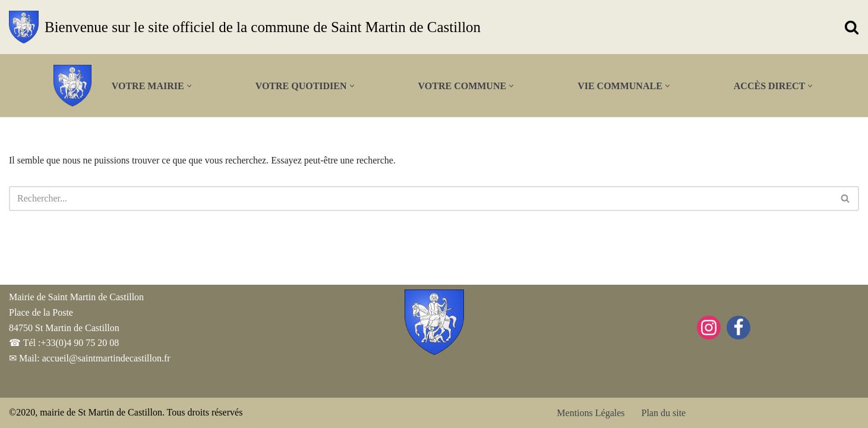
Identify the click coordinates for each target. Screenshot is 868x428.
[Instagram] (709, 328)
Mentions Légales (591, 413)
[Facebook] (738, 328)
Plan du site (664, 413)
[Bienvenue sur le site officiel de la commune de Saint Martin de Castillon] (245, 27)
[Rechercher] (852, 27)
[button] (189, 86)
